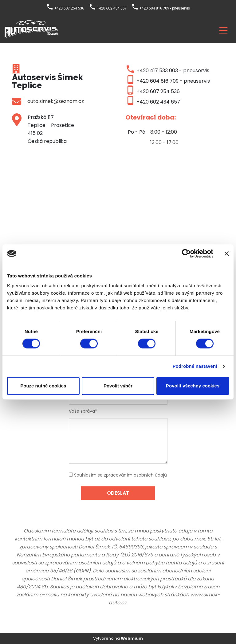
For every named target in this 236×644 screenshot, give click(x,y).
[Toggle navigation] (223, 29)
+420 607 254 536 (158, 91)
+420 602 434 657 (158, 102)
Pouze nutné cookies (43, 386)
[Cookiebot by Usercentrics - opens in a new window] (186, 253)
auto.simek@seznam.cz (56, 101)
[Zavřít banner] (227, 253)
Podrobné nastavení (195, 366)
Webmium (132, 638)
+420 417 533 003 (157, 71)
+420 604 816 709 (157, 81)
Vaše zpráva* (83, 411)
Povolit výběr (118, 386)
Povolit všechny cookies (193, 386)
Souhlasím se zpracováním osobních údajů (120, 475)
